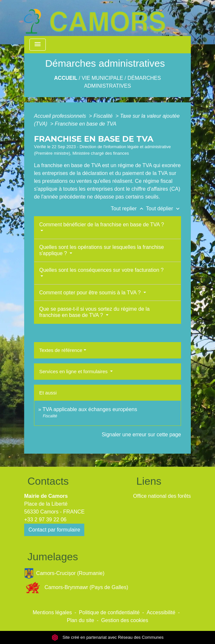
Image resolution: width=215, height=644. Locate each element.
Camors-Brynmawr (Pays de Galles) (76, 588)
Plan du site (80, 620)
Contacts (48, 481)
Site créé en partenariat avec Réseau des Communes (108, 637)
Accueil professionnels (61, 116)
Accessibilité (161, 612)
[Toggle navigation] (38, 45)
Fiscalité (104, 116)
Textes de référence (61, 350)
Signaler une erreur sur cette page (141, 435)
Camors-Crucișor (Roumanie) (64, 574)
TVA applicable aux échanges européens (90, 409)
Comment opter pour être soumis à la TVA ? (91, 293)
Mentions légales (52, 612)
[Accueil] (94, 18)
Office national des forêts (162, 496)
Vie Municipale (102, 78)
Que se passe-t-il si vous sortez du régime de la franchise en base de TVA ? (94, 312)
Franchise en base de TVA (86, 124)
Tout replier (128, 209)
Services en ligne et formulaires (74, 371)
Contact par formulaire (54, 530)
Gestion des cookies (124, 620)
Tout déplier (164, 209)
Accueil (66, 78)
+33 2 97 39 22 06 (45, 520)
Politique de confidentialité (109, 612)
